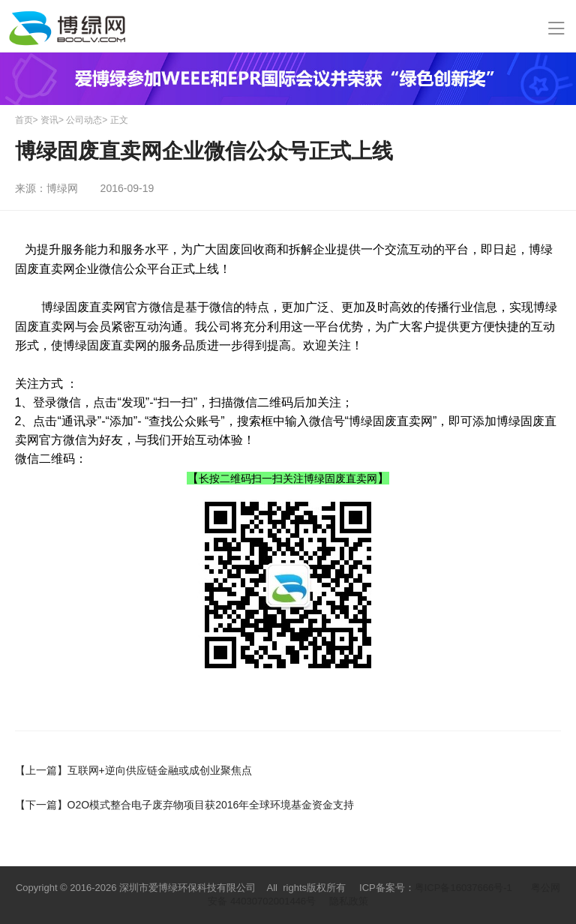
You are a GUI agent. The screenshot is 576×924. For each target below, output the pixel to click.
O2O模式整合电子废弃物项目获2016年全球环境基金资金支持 (185, 805)
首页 (24, 120)
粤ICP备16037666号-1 (463, 888)
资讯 (49, 120)
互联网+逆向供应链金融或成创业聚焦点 (133, 770)
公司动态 (84, 120)
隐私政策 (349, 901)
